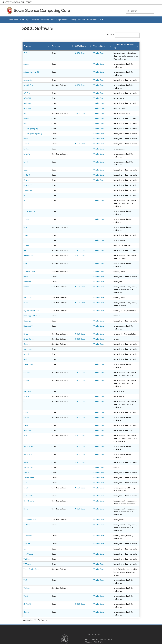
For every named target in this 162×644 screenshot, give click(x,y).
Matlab (26, 278)
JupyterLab (28, 244)
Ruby (26, 422)
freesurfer (28, 184)
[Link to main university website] (64, 610)
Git (25, 195)
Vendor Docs (77, 53)
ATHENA (27, 84)
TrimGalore (28, 536)
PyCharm (27, 372)
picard (26, 357)
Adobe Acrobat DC (31, 66)
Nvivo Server (29, 336)
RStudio (27, 414)
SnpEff (26, 461)
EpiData (27, 151)
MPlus (26, 294)
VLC (25, 560)
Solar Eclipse (29, 466)
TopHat (27, 526)
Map (88, 614)
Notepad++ (28, 323)
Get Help (24, 20)
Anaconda (28, 71)
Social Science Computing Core (42, 10)
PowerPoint (28, 367)
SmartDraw (28, 456)
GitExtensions (29, 202)
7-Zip (26, 53)
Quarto (27, 393)
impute (27, 231)
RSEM (26, 409)
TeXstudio (28, 521)
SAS (25, 433)
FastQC (27, 169)
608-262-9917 (98, 622)
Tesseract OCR (30, 505)
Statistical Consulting (40, 20)
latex (26, 268)
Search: (110, 34)
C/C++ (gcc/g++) (31, 123)
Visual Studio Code (31, 551)
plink (25, 362)
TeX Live (27, 513)
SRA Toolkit (28, 484)
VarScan (27, 541)
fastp (26, 164)
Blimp (26, 105)
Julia (26, 236)
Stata (26, 497)
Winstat (82, 20)
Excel (26, 159)
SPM (26, 471)
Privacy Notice (51, 640)
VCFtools (27, 546)
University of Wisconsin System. (103, 640)
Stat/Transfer (29, 489)
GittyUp (27, 208)
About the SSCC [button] (94, 20)
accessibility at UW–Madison (87, 636)
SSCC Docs (63, 53)
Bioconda (27, 100)
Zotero (26, 583)
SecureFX (28, 446)
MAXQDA (28, 286)
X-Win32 (27, 578)
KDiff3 (26, 252)
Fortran (27, 174)
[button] (39, 46)
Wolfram (27, 565)
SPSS (26, 476)
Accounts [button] (13, 20)
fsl (24, 189)
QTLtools (27, 388)
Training (73, 20)
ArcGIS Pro (28, 76)
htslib (26, 221)
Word (26, 573)
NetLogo (27, 318)
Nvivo (26, 328)
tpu (25, 531)
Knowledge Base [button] (59, 20)
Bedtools (27, 94)
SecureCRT (28, 441)
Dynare (27, 136)
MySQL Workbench (32, 302)
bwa (25, 118)
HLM (25, 213)
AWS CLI (27, 89)
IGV (25, 226)
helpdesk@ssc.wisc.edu (101, 618)
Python (26, 380)
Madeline (27, 273)
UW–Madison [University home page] (17, 2)
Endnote (27, 146)
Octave (27, 344)
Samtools (28, 427)
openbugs (28, 352)
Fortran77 (28, 179)
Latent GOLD (29, 260)
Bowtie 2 (27, 113)
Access (26, 61)
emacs (26, 141)
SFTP (26, 451)
